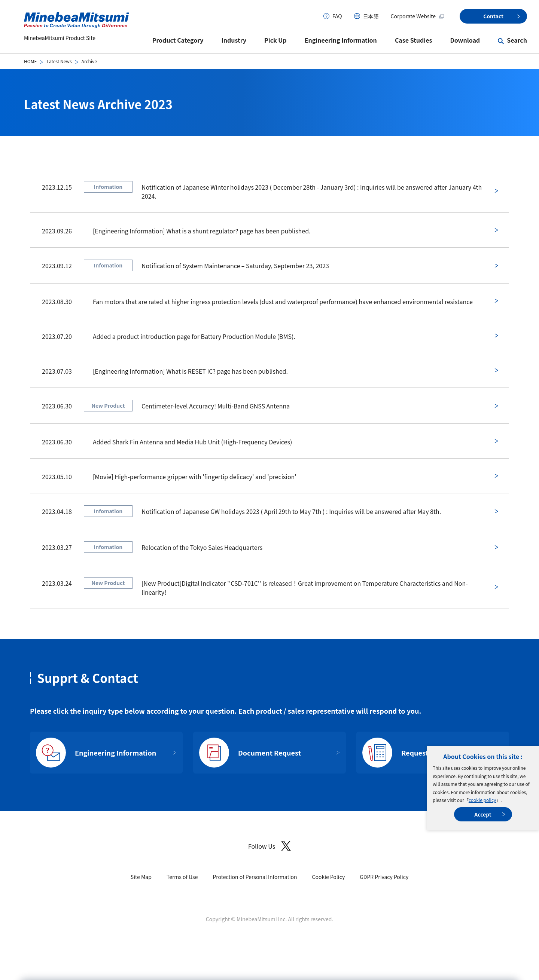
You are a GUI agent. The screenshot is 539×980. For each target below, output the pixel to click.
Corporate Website (418, 16)
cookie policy (482, 800)
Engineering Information (341, 40)
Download (465, 40)
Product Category (178, 40)
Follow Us (269, 846)
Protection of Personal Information (255, 877)
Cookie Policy (329, 877)
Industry (234, 40)
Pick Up (275, 40)
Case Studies (414, 40)
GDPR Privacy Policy (384, 877)
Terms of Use (182, 877)
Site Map (141, 877)
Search (517, 40)
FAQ (337, 16)
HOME (30, 61)
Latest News (59, 61)
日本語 (371, 16)
